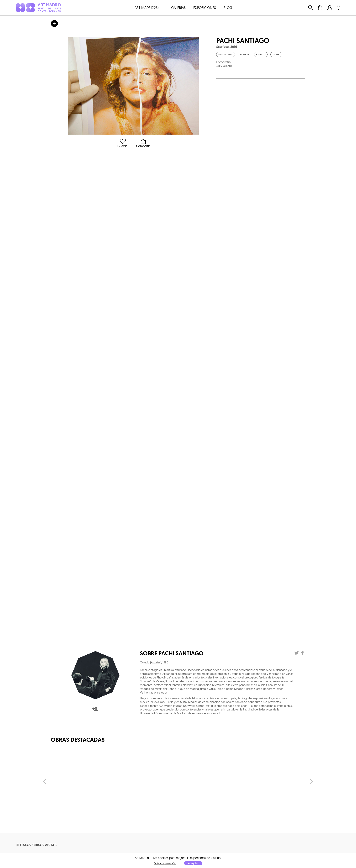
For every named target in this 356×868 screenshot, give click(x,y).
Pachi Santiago (243, 41)
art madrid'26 (147, 8)
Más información (165, 863)
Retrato (261, 54)
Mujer (276, 54)
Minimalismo (226, 54)
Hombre (244, 54)
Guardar (123, 143)
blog (228, 8)
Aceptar (193, 863)
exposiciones (205, 8)
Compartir (143, 143)
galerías (178, 8)
